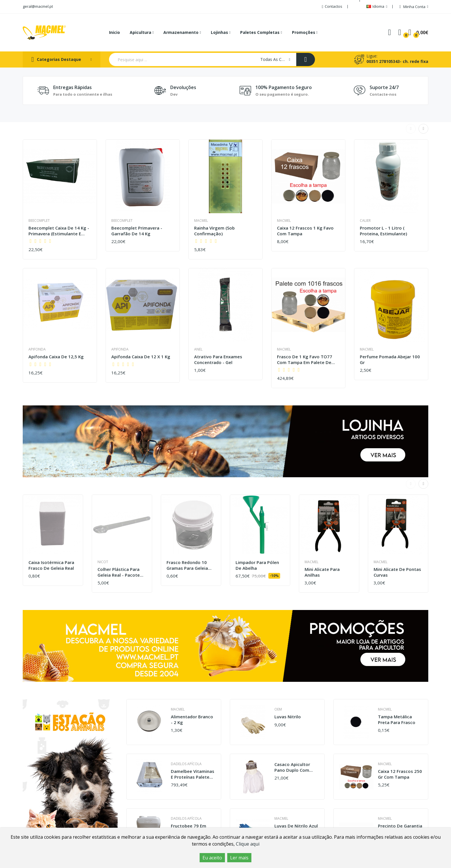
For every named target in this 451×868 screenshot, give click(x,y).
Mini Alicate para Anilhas (322, 572)
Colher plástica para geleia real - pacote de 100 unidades (119, 572)
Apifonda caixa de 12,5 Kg (56, 357)
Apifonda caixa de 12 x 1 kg (141, 357)
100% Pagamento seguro (284, 87)
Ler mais (239, 858)
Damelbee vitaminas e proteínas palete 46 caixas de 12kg (193, 774)
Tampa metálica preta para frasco (397, 720)
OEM (278, 709)
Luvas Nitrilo (288, 717)
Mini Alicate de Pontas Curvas (397, 572)
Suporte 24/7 (384, 87)
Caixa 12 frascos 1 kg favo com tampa (305, 231)
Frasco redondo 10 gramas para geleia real (187, 565)
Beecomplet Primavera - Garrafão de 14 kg (137, 231)
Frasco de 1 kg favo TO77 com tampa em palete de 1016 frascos (305, 360)
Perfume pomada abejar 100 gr (390, 360)
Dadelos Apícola (186, 764)
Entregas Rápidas (72, 87)
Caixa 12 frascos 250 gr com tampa (400, 774)
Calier (365, 221)
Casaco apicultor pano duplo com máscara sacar (292, 767)
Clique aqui (248, 844)
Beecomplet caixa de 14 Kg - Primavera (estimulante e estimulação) (59, 231)
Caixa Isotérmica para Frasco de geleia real (51, 565)
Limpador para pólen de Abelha (257, 565)
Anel (198, 349)
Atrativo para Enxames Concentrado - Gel (218, 360)
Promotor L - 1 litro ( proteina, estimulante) (383, 231)
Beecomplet (39, 221)
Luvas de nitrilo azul (296, 826)
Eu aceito (212, 858)
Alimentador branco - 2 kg (192, 720)
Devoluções (183, 87)
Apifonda (37, 349)
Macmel (201, 221)
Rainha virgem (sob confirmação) (214, 231)
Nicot (103, 562)
